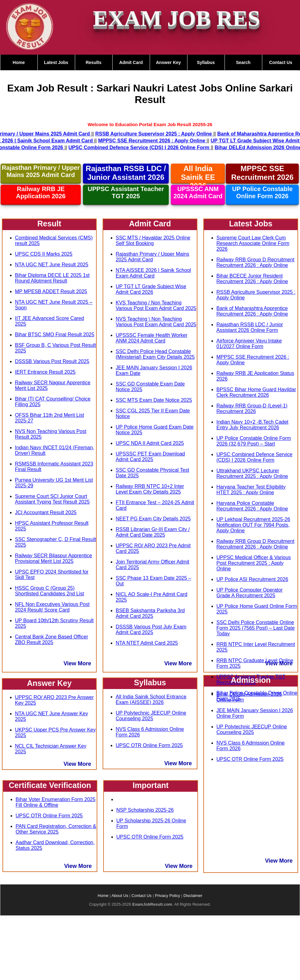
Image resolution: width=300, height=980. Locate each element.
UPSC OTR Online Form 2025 (49, 816)
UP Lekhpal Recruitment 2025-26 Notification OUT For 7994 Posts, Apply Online (253, 525)
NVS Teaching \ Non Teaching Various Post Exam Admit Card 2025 (156, 322)
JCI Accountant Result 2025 (46, 512)
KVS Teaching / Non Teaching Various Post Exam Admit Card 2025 (156, 305)
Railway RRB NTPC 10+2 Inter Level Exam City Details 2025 (150, 489)
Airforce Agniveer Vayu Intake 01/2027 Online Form (249, 344)
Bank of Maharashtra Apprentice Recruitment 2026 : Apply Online (252, 311)
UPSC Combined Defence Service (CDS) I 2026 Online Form (254, 457)
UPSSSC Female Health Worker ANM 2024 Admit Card (152, 338)
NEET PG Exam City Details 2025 (153, 519)
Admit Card (131, 62)
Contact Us (281, 62)
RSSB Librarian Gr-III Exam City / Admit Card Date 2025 (153, 532)
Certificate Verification (50, 785)
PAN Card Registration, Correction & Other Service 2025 (56, 829)
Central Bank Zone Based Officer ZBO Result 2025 (52, 640)
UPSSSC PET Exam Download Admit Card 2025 (150, 457)
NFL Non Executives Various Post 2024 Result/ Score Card (52, 607)
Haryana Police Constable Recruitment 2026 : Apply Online (252, 506)
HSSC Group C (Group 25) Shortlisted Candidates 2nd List (49, 591)
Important (150, 785)
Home (19, 62)
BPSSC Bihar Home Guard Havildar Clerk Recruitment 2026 (256, 392)
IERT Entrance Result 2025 (45, 372)
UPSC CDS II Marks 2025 (44, 254)
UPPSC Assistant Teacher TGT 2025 (126, 192)
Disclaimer (193, 896)
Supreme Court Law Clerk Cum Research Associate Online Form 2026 (253, 243)
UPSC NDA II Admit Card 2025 (150, 443)
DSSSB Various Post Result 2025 (52, 361)
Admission (251, 680)
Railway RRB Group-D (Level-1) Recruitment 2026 (252, 409)
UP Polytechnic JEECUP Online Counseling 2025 (151, 716)
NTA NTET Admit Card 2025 (147, 643)
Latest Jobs (56, 62)
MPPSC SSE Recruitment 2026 (262, 173)
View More (77, 663)
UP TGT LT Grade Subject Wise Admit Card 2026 (151, 289)
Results (94, 62)
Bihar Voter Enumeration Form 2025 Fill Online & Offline (56, 802)
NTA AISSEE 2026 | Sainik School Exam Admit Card (153, 273)
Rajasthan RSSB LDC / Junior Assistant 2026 (126, 173)
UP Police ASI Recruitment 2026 (252, 579)
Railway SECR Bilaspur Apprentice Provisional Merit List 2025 (53, 558)
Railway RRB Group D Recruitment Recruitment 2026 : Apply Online (255, 262)
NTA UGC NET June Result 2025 (52, 265)
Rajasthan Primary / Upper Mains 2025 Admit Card (41, 171)
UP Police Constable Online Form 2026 (262, 192)
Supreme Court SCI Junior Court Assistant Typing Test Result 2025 (52, 499)
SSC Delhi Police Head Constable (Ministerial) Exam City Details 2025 (155, 354)
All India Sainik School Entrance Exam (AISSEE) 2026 (151, 699)
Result (49, 224)
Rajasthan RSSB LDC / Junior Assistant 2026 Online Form (250, 327)
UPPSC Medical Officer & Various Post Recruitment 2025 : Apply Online (254, 563)
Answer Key (168, 62)
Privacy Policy (168, 896)
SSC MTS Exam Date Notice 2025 (154, 400)
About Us (120, 896)
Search (243, 62)
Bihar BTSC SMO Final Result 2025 (55, 335)
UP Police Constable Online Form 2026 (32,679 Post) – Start (254, 441)
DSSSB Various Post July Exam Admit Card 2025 (151, 630)
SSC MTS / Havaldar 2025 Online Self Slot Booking (153, 241)
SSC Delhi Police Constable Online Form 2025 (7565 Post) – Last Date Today (256, 628)
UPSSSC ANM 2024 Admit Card (198, 192)
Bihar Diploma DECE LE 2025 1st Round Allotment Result (52, 278)
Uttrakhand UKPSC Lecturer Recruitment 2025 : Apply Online (252, 473)
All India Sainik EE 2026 (198, 177)
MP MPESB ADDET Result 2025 (51, 291)
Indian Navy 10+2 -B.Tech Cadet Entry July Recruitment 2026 (252, 425)
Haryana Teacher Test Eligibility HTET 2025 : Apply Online (251, 490)
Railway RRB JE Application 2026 (41, 192)
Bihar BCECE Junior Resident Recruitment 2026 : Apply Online (252, 279)
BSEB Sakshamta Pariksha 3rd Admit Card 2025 (150, 613)
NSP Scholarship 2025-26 (145, 810)
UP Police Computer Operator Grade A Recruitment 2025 (249, 593)
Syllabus (206, 62)
